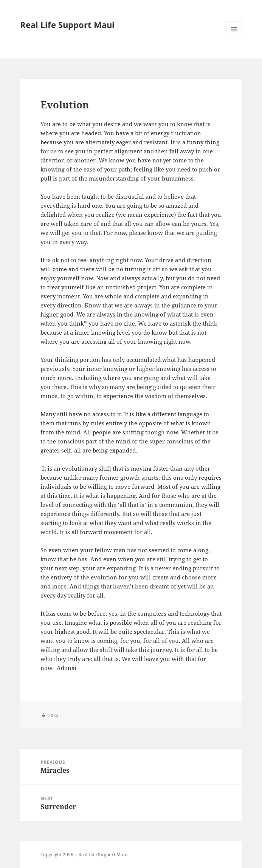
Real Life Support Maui (67, 25)
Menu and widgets (234, 37)
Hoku (53, 715)
